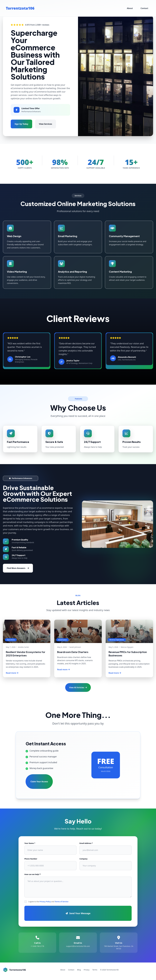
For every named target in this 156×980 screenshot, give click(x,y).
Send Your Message (78, 913)
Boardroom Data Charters (73, 652)
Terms (95, 970)
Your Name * (30, 843)
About (130, 8)
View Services (46, 124)
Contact (144, 8)
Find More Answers (18, 568)
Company (83, 859)
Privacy (87, 970)
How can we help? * (33, 874)
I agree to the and (48, 902)
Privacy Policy (45, 902)
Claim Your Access (39, 782)
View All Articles (78, 687)
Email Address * (86, 843)
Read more (12, 673)
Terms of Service (62, 902)
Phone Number (31, 859)
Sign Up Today (21, 124)
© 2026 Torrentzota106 (109, 970)
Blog (79, 970)
